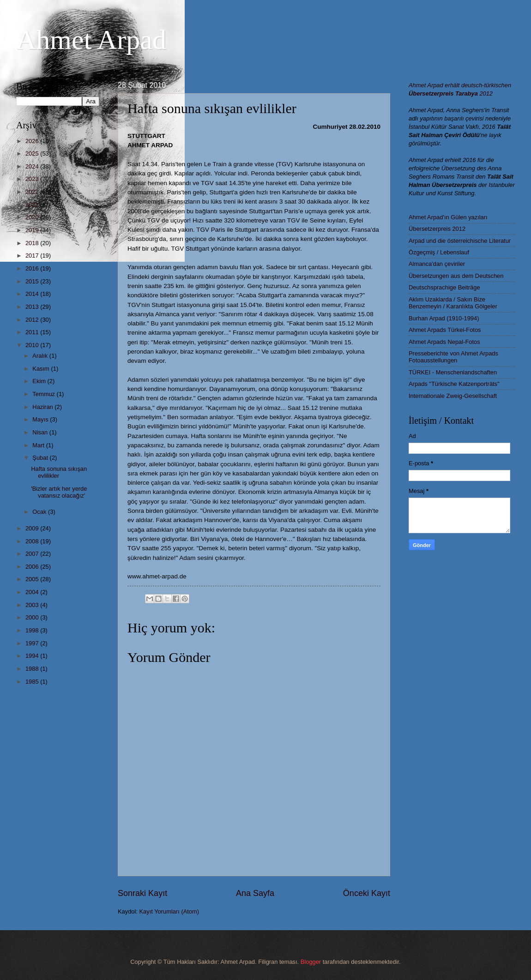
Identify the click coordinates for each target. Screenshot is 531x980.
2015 (33, 281)
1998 (33, 630)
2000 (33, 617)
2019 (33, 230)
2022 (33, 192)
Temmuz (44, 394)
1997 (33, 643)
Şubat (41, 458)
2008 (33, 541)
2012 (33, 320)
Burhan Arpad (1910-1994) (444, 318)
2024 (33, 166)
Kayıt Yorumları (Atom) (169, 911)
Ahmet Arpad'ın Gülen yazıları (448, 217)
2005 (33, 579)
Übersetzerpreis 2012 (437, 229)
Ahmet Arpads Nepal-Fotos (444, 342)
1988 (33, 669)
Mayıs (41, 419)
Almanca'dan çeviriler (437, 264)
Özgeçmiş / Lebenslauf (439, 252)
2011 (33, 332)
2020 (33, 217)
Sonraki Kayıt (142, 893)
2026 (33, 141)
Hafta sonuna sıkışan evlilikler (59, 472)
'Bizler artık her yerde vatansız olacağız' (59, 492)
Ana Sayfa (255, 893)
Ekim (40, 381)
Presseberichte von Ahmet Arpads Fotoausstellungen (453, 357)
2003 (33, 605)
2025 (33, 153)
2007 (33, 554)
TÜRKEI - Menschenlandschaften (453, 372)
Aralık (41, 356)
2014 (33, 294)
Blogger (311, 962)
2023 (33, 179)
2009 (33, 528)
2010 (33, 345)
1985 (33, 682)
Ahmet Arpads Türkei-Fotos (445, 330)
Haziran (43, 407)
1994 (33, 656)
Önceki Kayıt (367, 893)
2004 (33, 592)
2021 (33, 205)
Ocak (40, 512)
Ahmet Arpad (91, 40)
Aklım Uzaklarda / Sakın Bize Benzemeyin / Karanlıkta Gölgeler (453, 303)
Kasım (42, 369)
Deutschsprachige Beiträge (444, 287)
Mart (39, 445)
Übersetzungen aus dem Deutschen (456, 276)
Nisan (41, 432)
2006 (33, 567)
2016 (33, 268)
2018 (33, 243)
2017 (33, 256)
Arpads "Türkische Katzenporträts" (454, 384)
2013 (33, 307)
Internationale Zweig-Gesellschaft (453, 396)
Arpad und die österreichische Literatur (460, 241)
